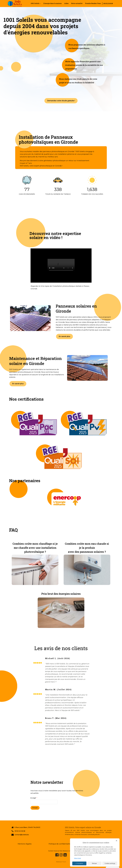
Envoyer (35, 808)
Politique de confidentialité (60, 844)
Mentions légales (25, 844)
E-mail (33, 798)
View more (77, 858)
